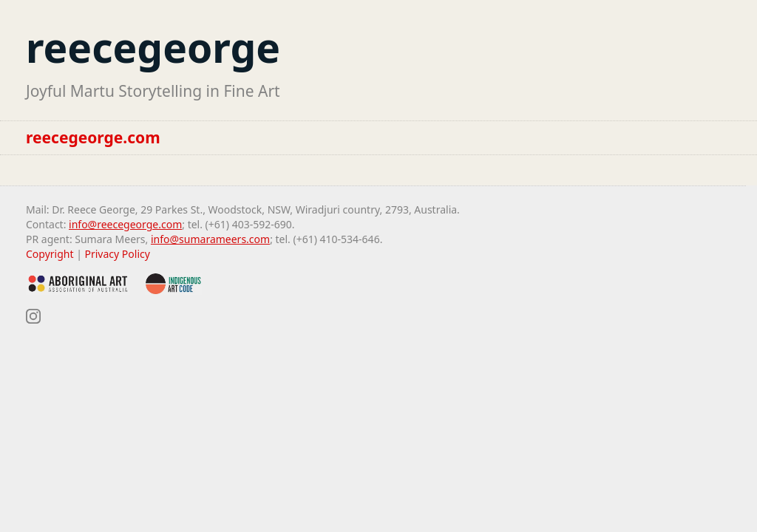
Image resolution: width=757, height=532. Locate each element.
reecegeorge (153, 47)
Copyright (50, 254)
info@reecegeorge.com (125, 224)
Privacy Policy (118, 254)
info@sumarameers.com (210, 239)
